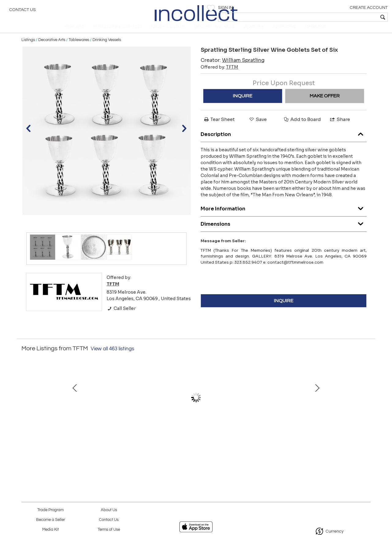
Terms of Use (109, 530)
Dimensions (284, 229)
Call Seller (121, 315)
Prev (26, 407)
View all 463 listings (112, 356)
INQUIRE (243, 103)
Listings (28, 47)
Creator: (233, 67)
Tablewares (79, 47)
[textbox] (343, 17)
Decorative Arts (52, 47)
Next (366, 407)
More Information (284, 214)
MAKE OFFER (325, 103)
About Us (109, 510)
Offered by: (219, 74)
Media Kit (51, 530)
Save (258, 126)
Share (340, 126)
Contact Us (23, 11)
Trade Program (51, 510)
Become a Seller (51, 520)
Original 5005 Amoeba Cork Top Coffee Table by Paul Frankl (195, 439)
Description (284, 139)
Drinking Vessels (107, 47)
